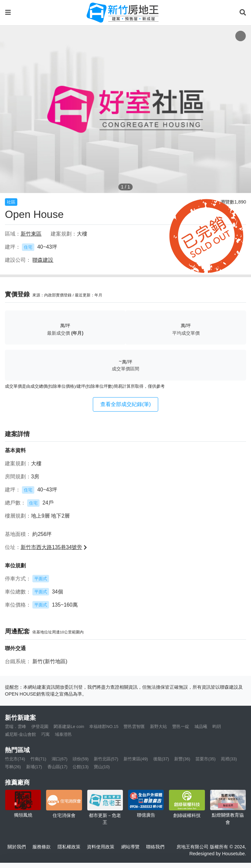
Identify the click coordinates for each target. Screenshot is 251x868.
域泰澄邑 (63, 734)
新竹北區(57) (106, 759)
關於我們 (17, 847)
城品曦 (201, 726)
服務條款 (42, 847)
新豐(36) (182, 759)
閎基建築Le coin (69, 726)
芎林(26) (13, 767)
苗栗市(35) (206, 759)
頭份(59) (81, 759)
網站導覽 (130, 847)
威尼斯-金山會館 (20, 734)
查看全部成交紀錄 (126, 404)
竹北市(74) (15, 759)
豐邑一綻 (181, 726)
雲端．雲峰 (16, 726)
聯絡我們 (155, 847)
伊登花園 (40, 726)
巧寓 (45, 734)
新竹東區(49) (136, 759)
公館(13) (81, 767)
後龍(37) (161, 759)
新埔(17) (34, 767)
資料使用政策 (101, 847)
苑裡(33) (229, 759)
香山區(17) (58, 767)
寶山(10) (102, 767)
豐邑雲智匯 (134, 726)
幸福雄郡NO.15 (104, 726)
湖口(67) (60, 759)
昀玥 (217, 726)
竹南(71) (38, 759)
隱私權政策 (69, 847)
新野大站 (159, 726)
